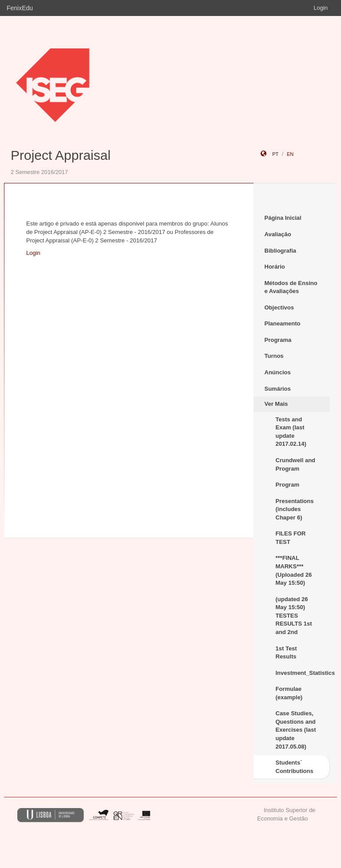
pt (275, 154)
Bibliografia (281, 251)
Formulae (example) (289, 693)
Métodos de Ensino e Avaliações (291, 287)
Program (287, 485)
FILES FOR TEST (291, 538)
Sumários (278, 389)
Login (321, 8)
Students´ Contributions (295, 767)
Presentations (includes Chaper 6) (295, 509)
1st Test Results (286, 653)
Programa (278, 340)
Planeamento (283, 323)
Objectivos (279, 307)
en (290, 154)
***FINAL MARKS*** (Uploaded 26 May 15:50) (294, 570)
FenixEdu (20, 8)
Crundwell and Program (296, 464)
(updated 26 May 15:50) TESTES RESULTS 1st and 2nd (294, 616)
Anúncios (278, 372)
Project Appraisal (61, 155)
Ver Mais (276, 404)
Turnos (274, 356)
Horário (275, 267)
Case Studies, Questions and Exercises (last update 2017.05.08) (296, 730)
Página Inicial (283, 218)
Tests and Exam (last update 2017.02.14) (291, 432)
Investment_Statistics (303, 673)
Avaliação (278, 234)
